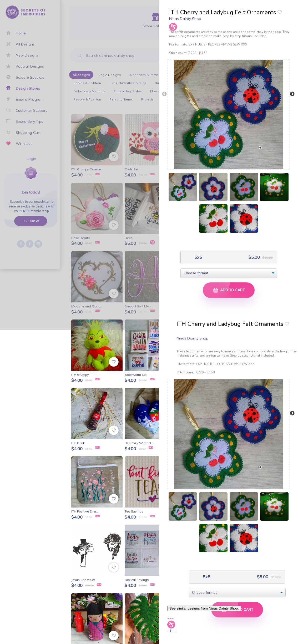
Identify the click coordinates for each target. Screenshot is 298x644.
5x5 (198, 257)
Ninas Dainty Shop (185, 19)
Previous (164, 94)
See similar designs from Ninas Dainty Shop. (204, 608)
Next (292, 94)
